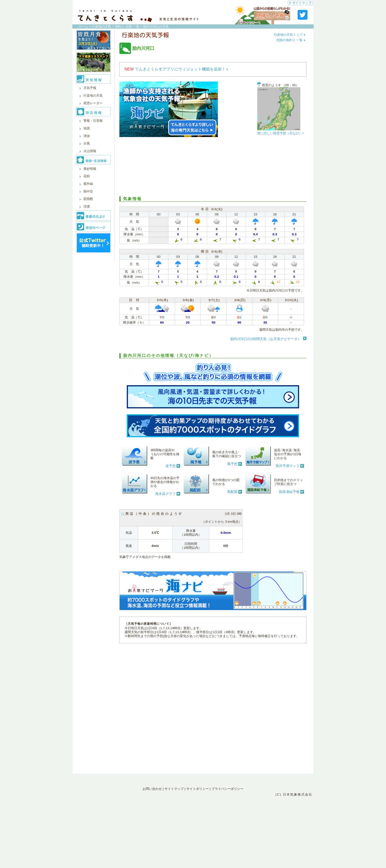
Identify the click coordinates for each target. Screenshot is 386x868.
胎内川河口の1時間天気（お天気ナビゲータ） (266, 339)
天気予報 (90, 88)
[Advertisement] (213, 167)
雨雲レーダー (93, 103)
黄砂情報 (90, 169)
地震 (87, 128)
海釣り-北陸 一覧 (127, 26)
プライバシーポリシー (227, 789)
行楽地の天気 (101, 26)
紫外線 (88, 184)
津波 (87, 136)
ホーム (83, 26)
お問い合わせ (152, 789)
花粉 (87, 176)
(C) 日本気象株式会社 (294, 794)
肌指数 (88, 199)
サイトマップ (300, 3)
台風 (87, 143)
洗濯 (87, 206)
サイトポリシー (198, 789)
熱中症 (88, 191)
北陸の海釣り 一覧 (291, 40)
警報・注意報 (93, 121)
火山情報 (90, 151)
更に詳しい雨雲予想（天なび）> (281, 133)
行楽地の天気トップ (290, 35)
